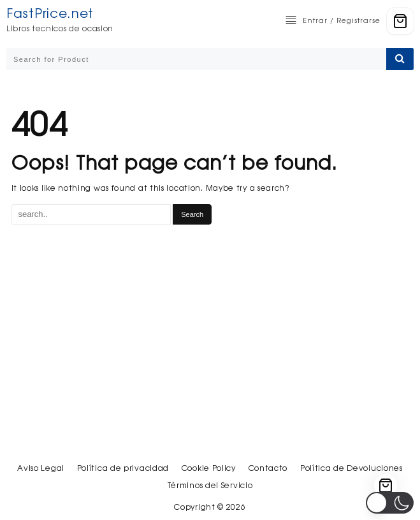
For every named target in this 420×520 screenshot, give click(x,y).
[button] (390, 503)
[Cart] (400, 21)
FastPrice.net (50, 13)
